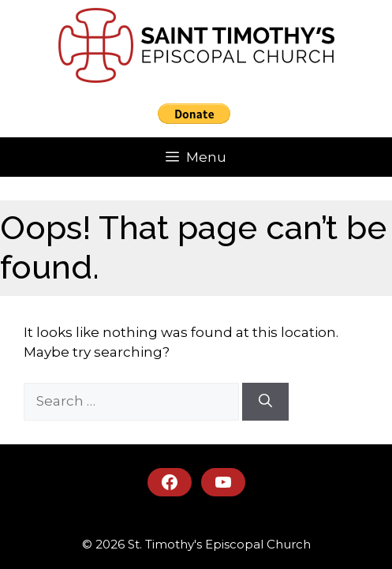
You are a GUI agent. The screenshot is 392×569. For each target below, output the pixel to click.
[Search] (265, 402)
